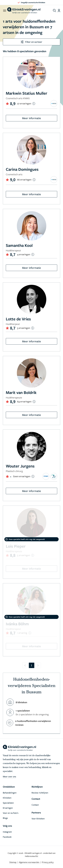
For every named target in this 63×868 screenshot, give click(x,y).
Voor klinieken (38, 818)
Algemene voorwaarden (29, 862)
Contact (35, 805)
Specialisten (8, 803)
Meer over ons (9, 776)
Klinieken (7, 798)
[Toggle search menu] (55, 11)
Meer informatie (31, 118)
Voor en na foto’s (11, 813)
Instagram (7, 832)
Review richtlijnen (40, 793)
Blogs (5, 818)
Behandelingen (10, 793)
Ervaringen (8, 808)
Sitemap (13, 862)
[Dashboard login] (59, 11)
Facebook (7, 837)
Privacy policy (48, 862)
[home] (24, 11)
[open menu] (4, 11)
